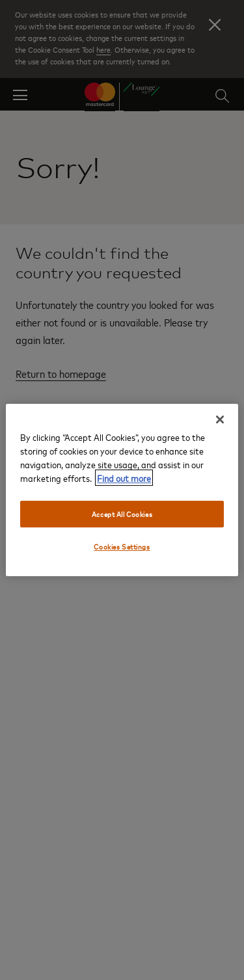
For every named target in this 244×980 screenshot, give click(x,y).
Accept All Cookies (122, 514)
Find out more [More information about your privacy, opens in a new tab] (124, 478)
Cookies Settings (122, 547)
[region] (122, 490)
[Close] (220, 419)
